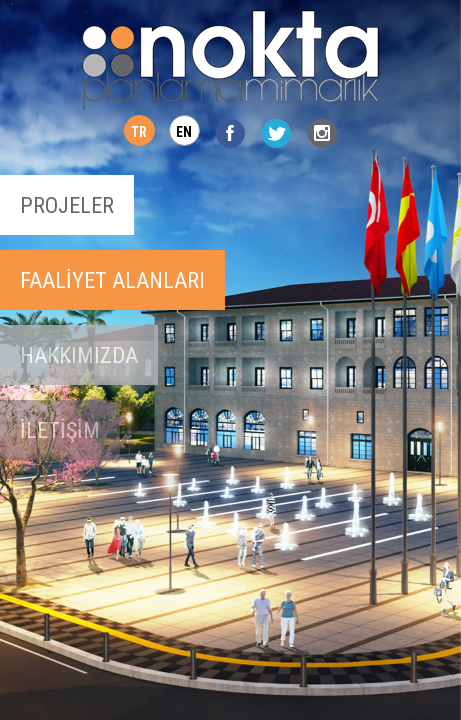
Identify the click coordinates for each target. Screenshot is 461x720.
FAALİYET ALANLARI (112, 280)
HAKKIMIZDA (79, 355)
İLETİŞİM (60, 430)
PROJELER (67, 205)
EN (184, 132)
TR (139, 132)
